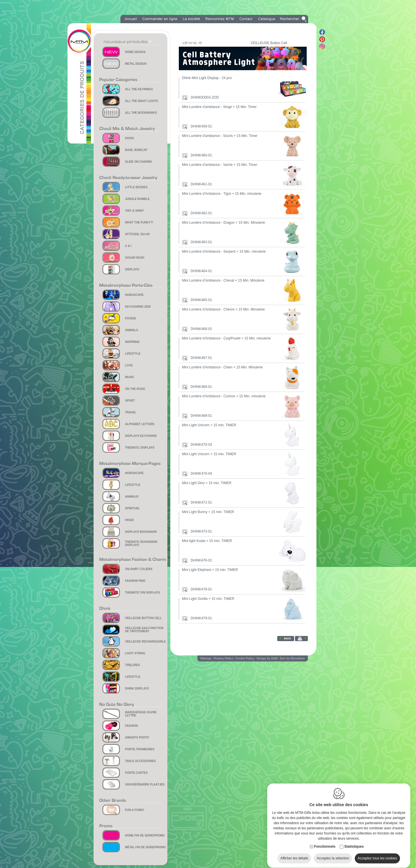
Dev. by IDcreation (292, 658)
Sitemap (206, 658)
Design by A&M (267, 658)
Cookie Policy (245, 658)
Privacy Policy (223, 658)
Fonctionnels (325, 841)
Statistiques (354, 841)
